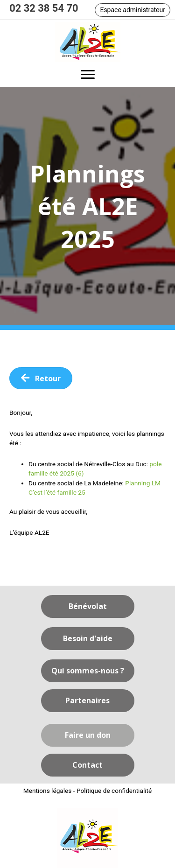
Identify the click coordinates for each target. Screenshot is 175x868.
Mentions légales (48, 791)
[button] (133, 10)
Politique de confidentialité (114, 791)
